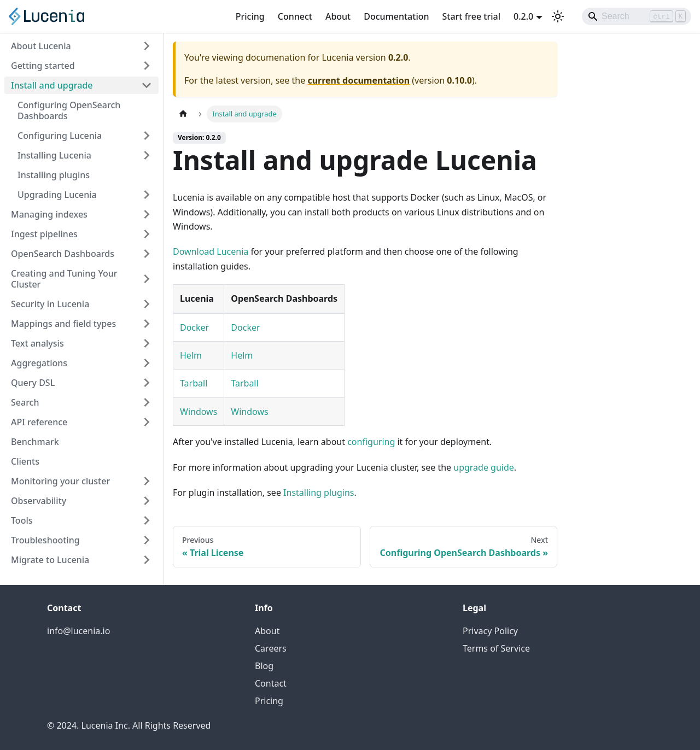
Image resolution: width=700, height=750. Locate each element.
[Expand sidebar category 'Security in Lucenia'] (147, 304)
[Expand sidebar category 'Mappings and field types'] (147, 324)
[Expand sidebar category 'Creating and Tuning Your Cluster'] (147, 279)
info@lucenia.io (78, 631)
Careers (271, 648)
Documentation (396, 16)
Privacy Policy (490, 631)
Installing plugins (319, 493)
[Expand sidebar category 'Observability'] (147, 501)
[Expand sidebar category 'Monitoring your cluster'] (147, 481)
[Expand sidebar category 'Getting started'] (147, 66)
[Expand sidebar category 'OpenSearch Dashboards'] (147, 254)
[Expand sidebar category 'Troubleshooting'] (147, 540)
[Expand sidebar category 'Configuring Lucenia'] (147, 136)
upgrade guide (484, 467)
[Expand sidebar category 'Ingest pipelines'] (147, 234)
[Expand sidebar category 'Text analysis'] (147, 343)
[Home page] (183, 114)
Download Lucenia (211, 251)
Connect (295, 16)
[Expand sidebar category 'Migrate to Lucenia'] (147, 560)
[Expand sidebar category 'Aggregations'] (147, 363)
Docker (194, 327)
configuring (371, 442)
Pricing (250, 16)
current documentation (358, 80)
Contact (271, 683)
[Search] (637, 16)
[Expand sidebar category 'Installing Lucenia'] (147, 155)
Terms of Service (496, 648)
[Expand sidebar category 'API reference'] (147, 422)
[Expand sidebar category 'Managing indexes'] (147, 214)
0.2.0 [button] (523, 16)
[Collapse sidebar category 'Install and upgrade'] (147, 85)
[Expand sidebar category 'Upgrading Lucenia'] (147, 195)
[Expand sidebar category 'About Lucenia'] (147, 46)
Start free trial (472, 16)
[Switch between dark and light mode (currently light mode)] (558, 16)
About (338, 16)
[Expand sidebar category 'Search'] (147, 402)
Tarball (194, 383)
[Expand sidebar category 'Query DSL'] (147, 383)
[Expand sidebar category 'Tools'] (147, 520)
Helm (191, 355)
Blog (264, 666)
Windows (199, 412)
